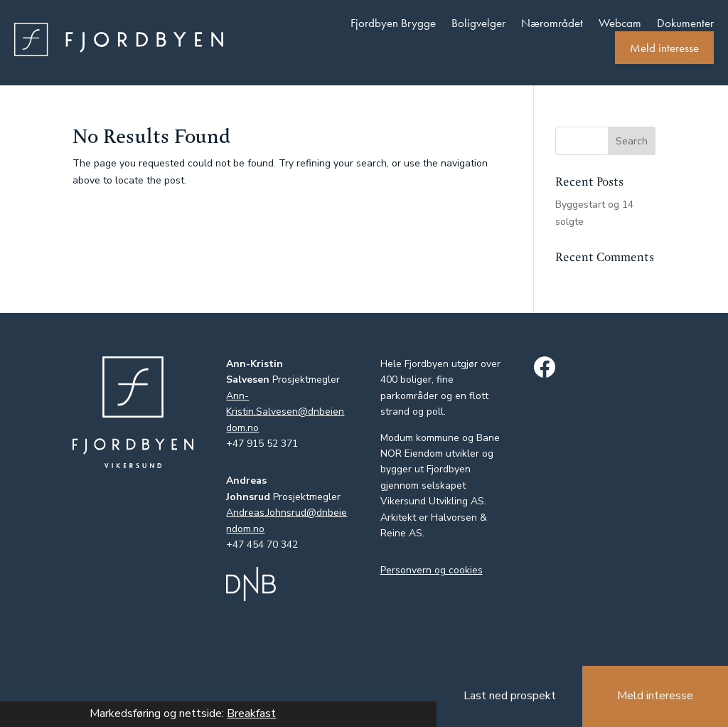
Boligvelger (478, 23)
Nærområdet (552, 23)
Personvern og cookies (432, 570)
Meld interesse (664, 48)
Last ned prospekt (510, 696)
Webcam (620, 23)
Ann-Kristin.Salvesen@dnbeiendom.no (285, 412)
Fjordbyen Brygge (393, 23)
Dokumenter (685, 23)
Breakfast (251, 713)
